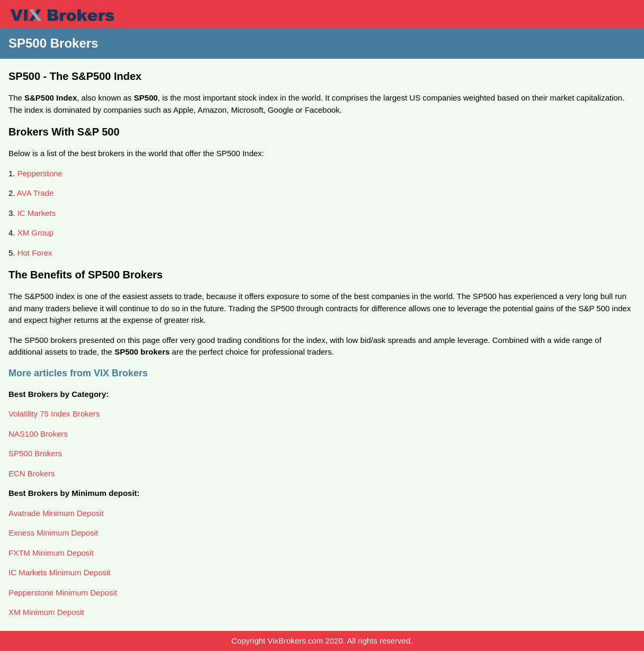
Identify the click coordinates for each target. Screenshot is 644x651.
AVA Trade (35, 193)
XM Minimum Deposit (46, 612)
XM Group (35, 233)
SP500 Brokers (35, 453)
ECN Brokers (32, 473)
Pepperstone (40, 173)
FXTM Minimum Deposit (51, 553)
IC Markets (37, 213)
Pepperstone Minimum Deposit (63, 593)
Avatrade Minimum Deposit (56, 513)
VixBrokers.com (295, 641)
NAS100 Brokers (38, 434)
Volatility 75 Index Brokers (54, 414)
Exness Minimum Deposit (53, 533)
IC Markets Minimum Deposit (60, 572)
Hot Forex (35, 253)
